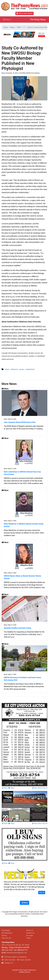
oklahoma (14, 369)
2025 (19, 27)
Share (5, 788)
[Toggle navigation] (7, 19)
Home (6, 27)
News (12, 27)
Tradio (28, 938)
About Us (30, 930)
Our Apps (30, 935)
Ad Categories (7, 933)
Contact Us (30, 933)
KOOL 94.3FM (24, 960)
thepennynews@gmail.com (17, 953)
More (42, 892)
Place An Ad (6, 938)
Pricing (4, 935)
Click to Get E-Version (25, 13)
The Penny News (38, 19)
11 (24, 27)
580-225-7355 (7, 950)
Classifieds (6, 930)
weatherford (30, 369)
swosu (22, 369)
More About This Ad (40, 788)
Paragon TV (7, 963)
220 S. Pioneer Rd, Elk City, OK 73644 (15, 945)
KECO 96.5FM (8, 960)
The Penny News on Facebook (14, 957)
